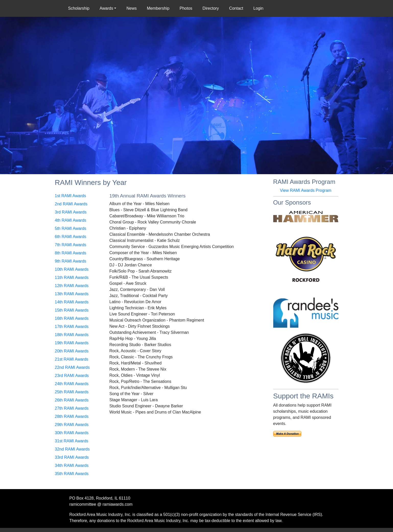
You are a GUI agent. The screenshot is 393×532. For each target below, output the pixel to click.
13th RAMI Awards (72, 294)
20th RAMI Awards (72, 351)
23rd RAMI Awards (72, 376)
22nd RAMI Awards (72, 367)
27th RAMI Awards (72, 408)
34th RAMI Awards (72, 465)
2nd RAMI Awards (71, 204)
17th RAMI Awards (72, 327)
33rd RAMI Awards (72, 457)
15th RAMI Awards (72, 310)
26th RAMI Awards (72, 400)
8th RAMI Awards (71, 253)
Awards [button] (106, 8)
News (132, 8)
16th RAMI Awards (72, 318)
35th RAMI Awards (72, 474)
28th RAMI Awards (72, 416)
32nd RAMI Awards (72, 449)
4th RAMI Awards (71, 220)
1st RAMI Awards (70, 196)
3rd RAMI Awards (71, 212)
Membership (158, 8)
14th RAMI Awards (72, 302)
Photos (186, 8)
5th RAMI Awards (71, 228)
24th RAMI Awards (72, 384)
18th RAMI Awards (72, 335)
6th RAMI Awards (71, 237)
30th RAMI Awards (72, 433)
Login (258, 8)
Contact (236, 8)
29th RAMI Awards (72, 425)
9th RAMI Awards (71, 261)
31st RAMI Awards (72, 441)
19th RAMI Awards (72, 343)
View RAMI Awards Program (306, 190)
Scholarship (80, 8)
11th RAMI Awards (72, 277)
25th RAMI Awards (72, 392)
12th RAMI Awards (72, 286)
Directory (211, 8)
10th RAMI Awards (72, 269)
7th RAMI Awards (71, 245)
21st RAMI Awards (72, 359)
